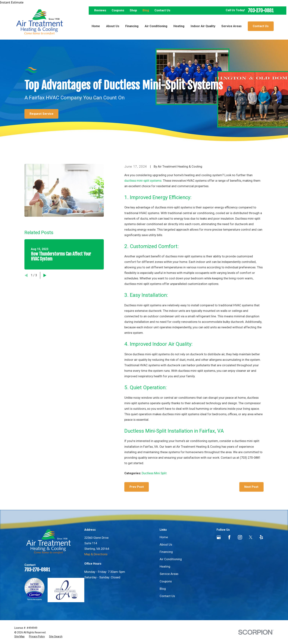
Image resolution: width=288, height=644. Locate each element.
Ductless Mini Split (154, 473)
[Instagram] (240, 537)
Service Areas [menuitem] (231, 26)
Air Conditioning (171, 559)
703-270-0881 (261, 11)
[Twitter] (251, 537)
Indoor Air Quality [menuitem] (203, 26)
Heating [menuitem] (179, 26)
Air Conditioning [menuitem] (156, 26)
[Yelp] (261, 537)
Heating (165, 567)
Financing (166, 552)
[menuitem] (19, 637)
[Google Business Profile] (219, 537)
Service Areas (169, 574)
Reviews (100, 10)
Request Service (42, 114)
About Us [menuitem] (113, 26)
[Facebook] (229, 537)
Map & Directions (96, 554)
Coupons (118, 10)
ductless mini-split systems (143, 181)
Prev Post (137, 487)
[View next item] (45, 275)
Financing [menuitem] (132, 26)
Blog (146, 10)
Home (164, 537)
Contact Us (162, 10)
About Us (166, 545)
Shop (133, 10)
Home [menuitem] (96, 26)
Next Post (251, 487)
